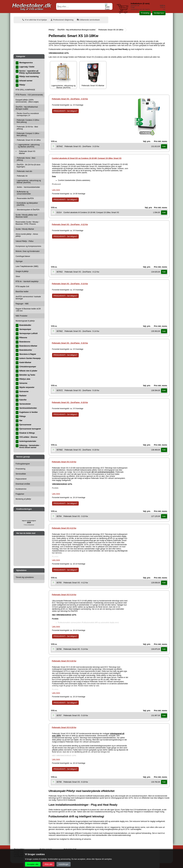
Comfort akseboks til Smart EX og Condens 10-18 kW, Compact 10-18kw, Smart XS (87, 158)
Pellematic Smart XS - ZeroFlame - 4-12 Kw (70, 224)
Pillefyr (52, 30)
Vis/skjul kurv (159, 13)
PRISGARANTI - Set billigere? (65, 111)
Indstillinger (64, 864)
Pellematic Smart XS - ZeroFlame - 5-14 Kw (70, 284)
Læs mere (56, 190)
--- (16, 145)
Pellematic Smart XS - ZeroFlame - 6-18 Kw (70, 402)
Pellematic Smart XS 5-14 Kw (64, 595)
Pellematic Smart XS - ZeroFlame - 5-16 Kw (70, 343)
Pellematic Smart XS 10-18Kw (111, 30)
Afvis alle (48, 864)
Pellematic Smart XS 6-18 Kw (64, 727)
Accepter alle (33, 864)
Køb (164, 146)
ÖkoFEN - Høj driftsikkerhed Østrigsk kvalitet (77, 30)
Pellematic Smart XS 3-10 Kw (64, 462)
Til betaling (145, 13)
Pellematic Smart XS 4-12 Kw (64, 528)
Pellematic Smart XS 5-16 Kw (64, 661)
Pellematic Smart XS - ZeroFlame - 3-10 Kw (70, 99)
